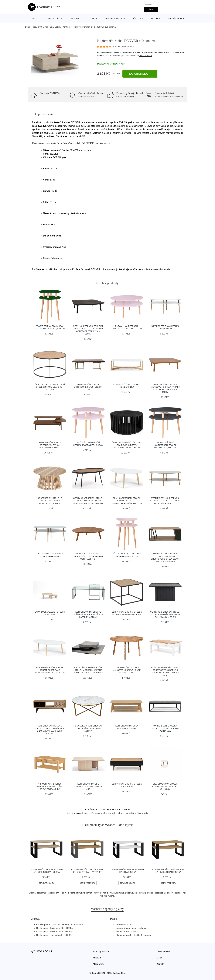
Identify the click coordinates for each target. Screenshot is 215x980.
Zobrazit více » (145, 56)
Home (33, 18)
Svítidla (155, 18)
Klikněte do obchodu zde (157, 269)
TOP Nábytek (119, 56)
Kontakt (160, 964)
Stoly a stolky (55, 27)
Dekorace (75, 18)
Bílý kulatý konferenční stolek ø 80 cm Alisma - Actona (88, 728)
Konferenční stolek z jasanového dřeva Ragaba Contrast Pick (88, 556)
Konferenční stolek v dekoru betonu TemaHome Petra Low (165, 728)
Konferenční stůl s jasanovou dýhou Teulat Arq (88, 786)
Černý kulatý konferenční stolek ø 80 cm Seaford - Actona (50, 387)
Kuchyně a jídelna (114, 18)
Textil (92, 18)
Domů (28, 27)
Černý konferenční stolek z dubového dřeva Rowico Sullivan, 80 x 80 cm (165, 614)
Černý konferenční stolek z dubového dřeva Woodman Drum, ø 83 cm (127, 445)
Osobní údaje (163, 952)
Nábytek (137, 18)
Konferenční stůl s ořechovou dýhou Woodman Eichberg (50, 445)
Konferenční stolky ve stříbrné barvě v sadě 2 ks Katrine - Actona (88, 614)
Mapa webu (99, 964)
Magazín (97, 958)
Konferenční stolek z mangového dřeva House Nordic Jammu (127, 670)
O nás (160, 958)
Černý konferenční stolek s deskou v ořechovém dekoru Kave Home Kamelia (88, 501)
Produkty (36, 27)
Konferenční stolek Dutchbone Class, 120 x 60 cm (88, 387)
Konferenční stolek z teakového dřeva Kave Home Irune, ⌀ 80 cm (50, 501)
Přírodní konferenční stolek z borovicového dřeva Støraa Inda (50, 786)
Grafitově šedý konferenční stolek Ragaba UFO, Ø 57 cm (165, 445)
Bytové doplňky (52, 18)
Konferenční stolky (71, 27)
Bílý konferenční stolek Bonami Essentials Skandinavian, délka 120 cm (50, 670)
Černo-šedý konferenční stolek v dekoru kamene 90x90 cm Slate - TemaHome (88, 670)
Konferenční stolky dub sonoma (114, 813)
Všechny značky (101, 952)
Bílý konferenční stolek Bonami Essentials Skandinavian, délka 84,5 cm (127, 501)
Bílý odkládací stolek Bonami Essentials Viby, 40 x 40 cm (165, 786)
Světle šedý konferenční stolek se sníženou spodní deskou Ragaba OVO (165, 501)
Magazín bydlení (176, 18)
